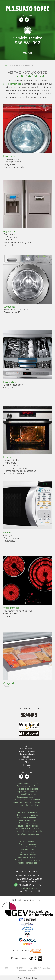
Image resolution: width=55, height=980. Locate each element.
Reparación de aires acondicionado (27, 802)
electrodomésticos (12, 84)
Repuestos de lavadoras (27, 812)
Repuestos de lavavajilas (27, 820)
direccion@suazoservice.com (27, 888)
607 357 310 (34, 891)
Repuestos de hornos (27, 823)
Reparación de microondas (27, 797)
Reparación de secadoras (28, 789)
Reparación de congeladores (27, 805)
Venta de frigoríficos (28, 844)
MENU (28, 53)
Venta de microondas (27, 855)
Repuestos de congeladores (27, 834)
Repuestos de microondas (27, 826)
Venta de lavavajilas (27, 849)
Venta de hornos (27, 852)
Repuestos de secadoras (28, 818)
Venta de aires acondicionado (27, 860)
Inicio (7, 65)
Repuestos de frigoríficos (28, 815)
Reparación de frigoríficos (28, 786)
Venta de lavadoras (27, 841)
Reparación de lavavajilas (27, 792)
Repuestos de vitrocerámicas (27, 829)
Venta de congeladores (27, 863)
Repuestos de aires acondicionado (27, 831)
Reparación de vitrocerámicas (27, 800)
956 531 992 (27, 43)
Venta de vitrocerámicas (27, 857)
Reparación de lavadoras (27, 784)
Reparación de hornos (27, 794)
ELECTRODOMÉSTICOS (27, 76)
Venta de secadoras (28, 847)
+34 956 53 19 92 (27, 882)
